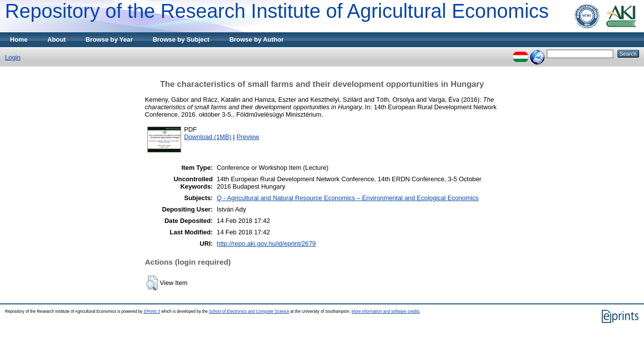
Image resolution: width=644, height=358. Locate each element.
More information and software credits (386, 312)
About (57, 39)
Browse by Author (257, 39)
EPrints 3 (152, 312)
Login (13, 57)
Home (19, 39)
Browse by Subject (181, 39)
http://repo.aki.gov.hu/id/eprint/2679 (266, 244)
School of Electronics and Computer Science (249, 312)
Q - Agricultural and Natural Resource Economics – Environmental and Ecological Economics (348, 198)
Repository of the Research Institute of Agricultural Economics (277, 11)
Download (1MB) (208, 137)
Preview (248, 137)
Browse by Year (109, 39)
